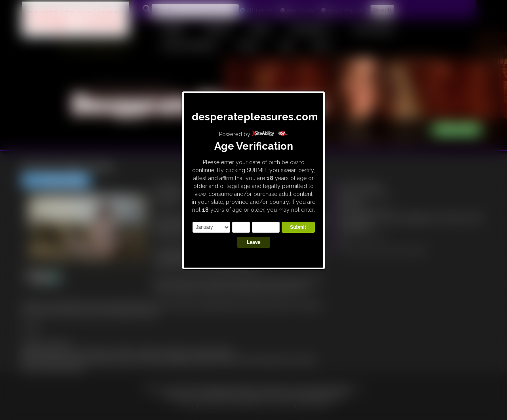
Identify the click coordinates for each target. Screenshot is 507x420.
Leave (253, 242)
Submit (298, 227)
